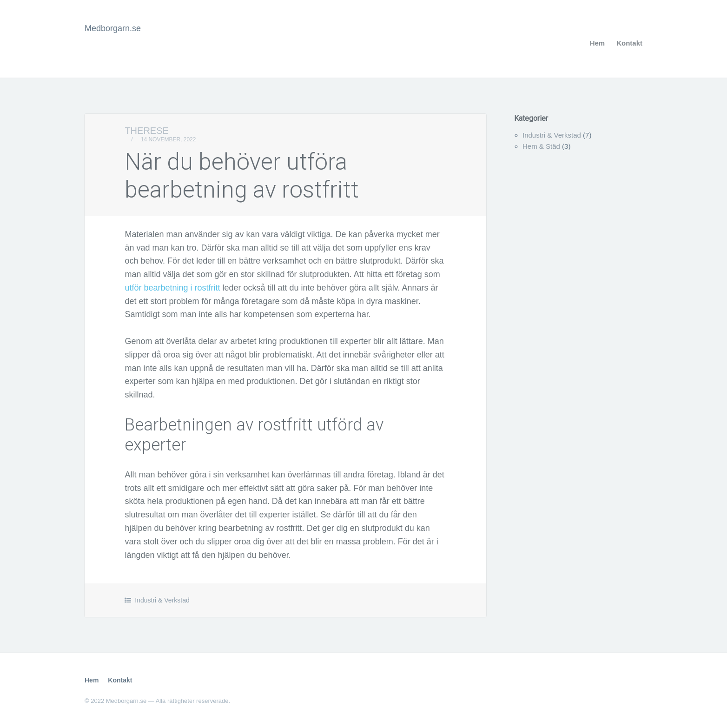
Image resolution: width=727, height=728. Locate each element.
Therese (146, 131)
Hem (598, 43)
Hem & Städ (541, 146)
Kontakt (629, 43)
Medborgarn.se (113, 28)
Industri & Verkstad (162, 600)
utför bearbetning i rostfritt (172, 288)
